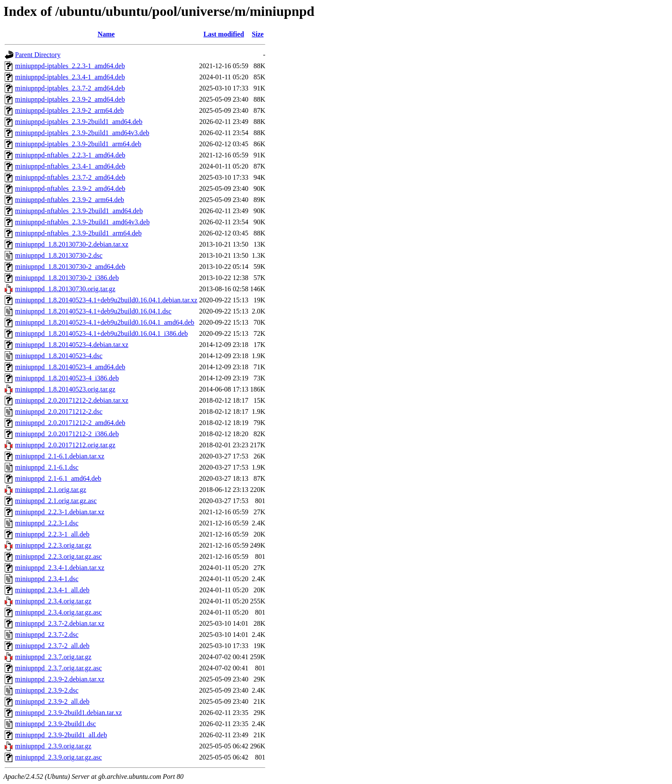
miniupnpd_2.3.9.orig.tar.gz (53, 746)
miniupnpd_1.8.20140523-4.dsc (59, 356)
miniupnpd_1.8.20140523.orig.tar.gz (65, 389)
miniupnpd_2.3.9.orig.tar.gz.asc (58, 757)
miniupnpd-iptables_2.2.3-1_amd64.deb (70, 66)
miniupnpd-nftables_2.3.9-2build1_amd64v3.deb (82, 222)
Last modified (224, 34)
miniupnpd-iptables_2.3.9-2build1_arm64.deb (78, 144)
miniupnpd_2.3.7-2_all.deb (52, 646)
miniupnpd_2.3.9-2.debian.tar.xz (60, 679)
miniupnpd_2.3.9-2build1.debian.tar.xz (68, 713)
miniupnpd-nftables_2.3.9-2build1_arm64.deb (78, 233)
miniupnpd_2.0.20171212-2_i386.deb (67, 434)
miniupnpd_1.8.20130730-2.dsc (59, 255)
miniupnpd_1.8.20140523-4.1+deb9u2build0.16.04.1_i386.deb (101, 333)
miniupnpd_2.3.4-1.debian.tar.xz (60, 568)
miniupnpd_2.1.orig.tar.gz (51, 490)
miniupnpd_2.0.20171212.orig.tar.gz (65, 445)
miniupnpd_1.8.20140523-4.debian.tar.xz (72, 345)
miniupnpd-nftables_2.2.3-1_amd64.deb (70, 155)
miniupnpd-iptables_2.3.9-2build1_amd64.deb (79, 122)
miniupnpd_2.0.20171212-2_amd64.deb (70, 423)
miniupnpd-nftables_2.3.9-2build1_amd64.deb (79, 211)
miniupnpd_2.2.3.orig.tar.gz (53, 545)
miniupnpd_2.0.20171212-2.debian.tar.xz (72, 400)
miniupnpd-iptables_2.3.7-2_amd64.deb (70, 88)
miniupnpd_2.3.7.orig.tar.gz (53, 657)
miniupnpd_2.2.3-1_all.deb (52, 534)
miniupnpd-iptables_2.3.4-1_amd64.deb (70, 77)
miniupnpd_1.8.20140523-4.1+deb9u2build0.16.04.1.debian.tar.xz (106, 300)
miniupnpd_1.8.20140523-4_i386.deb (67, 378)
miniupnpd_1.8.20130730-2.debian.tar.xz (72, 244)
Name (106, 34)
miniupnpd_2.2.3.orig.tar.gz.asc (58, 556)
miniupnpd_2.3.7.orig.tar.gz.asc (58, 668)
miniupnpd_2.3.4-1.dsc (47, 579)
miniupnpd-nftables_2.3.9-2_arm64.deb (70, 200)
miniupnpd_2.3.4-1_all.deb (52, 590)
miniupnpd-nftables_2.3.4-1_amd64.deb (70, 166)
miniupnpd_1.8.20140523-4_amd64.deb (70, 367)
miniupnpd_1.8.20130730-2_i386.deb (67, 278)
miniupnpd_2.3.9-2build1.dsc (55, 724)
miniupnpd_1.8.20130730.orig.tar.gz (65, 289)
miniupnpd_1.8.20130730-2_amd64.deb (70, 267)
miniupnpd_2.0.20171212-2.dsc (59, 412)
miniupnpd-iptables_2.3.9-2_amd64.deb (70, 99)
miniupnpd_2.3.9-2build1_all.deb (61, 735)
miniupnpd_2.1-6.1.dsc (47, 467)
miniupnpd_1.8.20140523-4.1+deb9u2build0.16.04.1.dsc (93, 311)
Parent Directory (38, 55)
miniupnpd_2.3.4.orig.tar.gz (53, 601)
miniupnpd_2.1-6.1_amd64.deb (58, 478)
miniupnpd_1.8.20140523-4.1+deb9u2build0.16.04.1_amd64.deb (105, 322)
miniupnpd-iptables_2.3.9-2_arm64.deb (69, 110)
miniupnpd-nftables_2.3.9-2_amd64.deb (70, 188)
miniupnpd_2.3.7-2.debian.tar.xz (60, 623)
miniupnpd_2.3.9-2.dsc (47, 690)
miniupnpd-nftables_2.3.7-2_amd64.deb (70, 177)
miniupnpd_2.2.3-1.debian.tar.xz (60, 512)
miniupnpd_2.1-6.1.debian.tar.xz (60, 456)
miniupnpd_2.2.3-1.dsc (47, 523)
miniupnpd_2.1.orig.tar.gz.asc (56, 501)
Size (258, 34)
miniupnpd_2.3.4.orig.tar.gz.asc (58, 612)
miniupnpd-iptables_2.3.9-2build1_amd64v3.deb (82, 133)
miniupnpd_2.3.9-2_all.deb (52, 701)
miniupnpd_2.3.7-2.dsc (47, 635)
